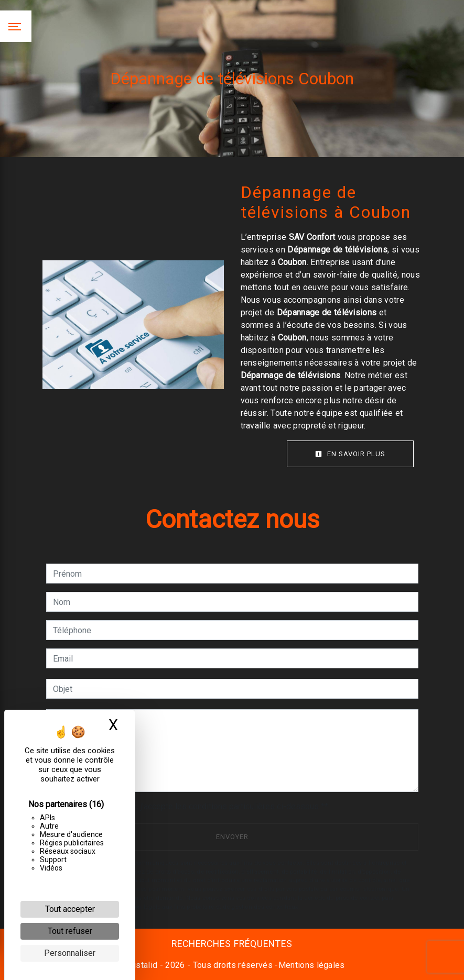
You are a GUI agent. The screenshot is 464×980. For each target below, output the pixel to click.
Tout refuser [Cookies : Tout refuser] (70, 931)
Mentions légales (312, 965)
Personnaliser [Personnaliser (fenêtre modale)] (70, 953)
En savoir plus (350, 454)
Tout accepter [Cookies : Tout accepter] (70, 909)
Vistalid (143, 965)
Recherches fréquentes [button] (232, 944)
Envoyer (232, 837)
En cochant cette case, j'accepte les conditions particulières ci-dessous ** (192, 806)
